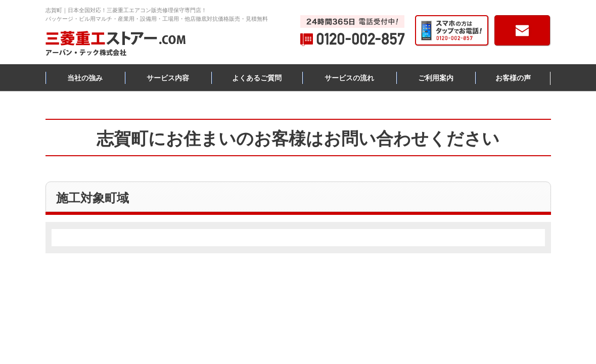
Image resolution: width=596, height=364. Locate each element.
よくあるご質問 (257, 78)
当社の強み (85, 78)
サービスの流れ (349, 78)
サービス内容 (168, 78)
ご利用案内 (436, 78)
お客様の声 (513, 78)
